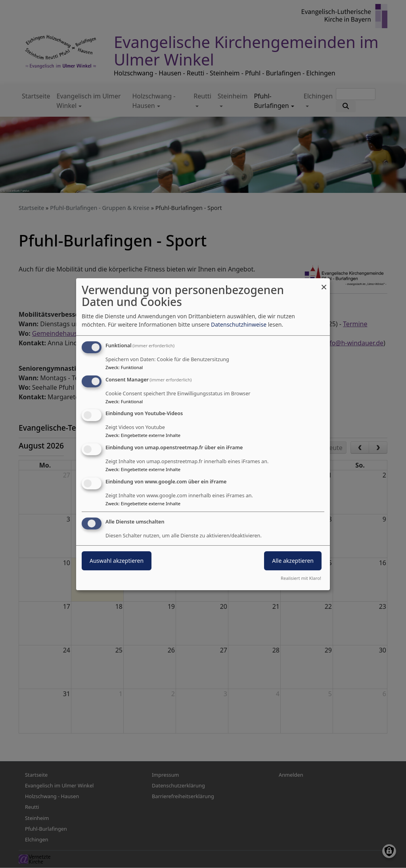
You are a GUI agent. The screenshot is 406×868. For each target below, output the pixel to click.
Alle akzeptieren (293, 561)
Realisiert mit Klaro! (301, 578)
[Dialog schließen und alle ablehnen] (324, 283)
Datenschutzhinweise (239, 324)
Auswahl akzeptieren (117, 561)
